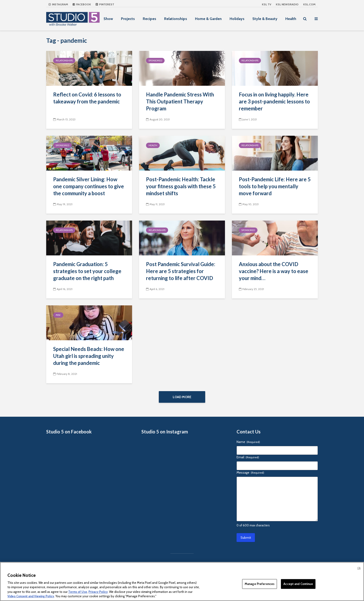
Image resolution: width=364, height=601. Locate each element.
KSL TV (266, 4)
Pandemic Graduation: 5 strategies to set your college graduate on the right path (87, 271)
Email (248, 457)
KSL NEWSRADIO (287, 4)
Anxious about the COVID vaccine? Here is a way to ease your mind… (274, 271)
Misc (58, 315)
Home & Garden (208, 19)
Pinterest (105, 4)
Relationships (176, 19)
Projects (128, 19)
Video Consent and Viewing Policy (31, 596)
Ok (359, 568)
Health (291, 19)
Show (108, 19)
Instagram (58, 4)
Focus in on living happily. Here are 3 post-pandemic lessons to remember (274, 101)
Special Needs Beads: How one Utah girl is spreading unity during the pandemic (89, 356)
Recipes (149, 19)
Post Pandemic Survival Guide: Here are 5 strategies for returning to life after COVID (181, 271)
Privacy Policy (98, 592)
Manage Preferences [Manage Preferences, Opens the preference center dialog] (260, 584)
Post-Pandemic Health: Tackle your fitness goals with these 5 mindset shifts (181, 186)
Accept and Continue (298, 584)
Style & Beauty (265, 19)
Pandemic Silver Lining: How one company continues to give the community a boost (89, 186)
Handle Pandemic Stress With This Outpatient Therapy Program (180, 101)
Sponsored (155, 61)
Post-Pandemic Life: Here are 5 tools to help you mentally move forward (275, 186)
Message (250, 472)
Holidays (237, 19)
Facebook (82, 4)
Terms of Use (78, 592)
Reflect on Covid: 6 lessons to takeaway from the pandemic (87, 98)
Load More (182, 397)
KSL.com (309, 4)
